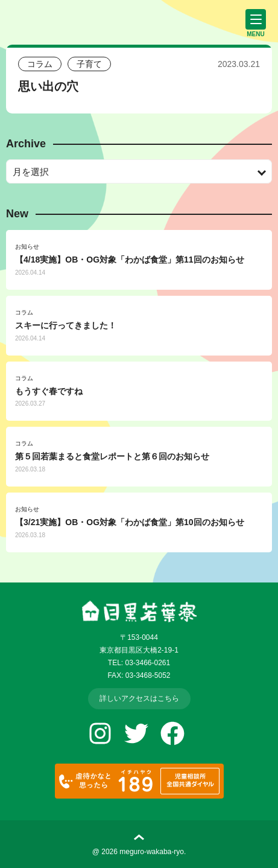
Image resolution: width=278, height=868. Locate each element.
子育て (89, 64)
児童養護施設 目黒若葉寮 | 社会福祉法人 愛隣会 (63, 21)
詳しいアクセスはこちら (139, 698)
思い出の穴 (48, 86)
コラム (40, 64)
